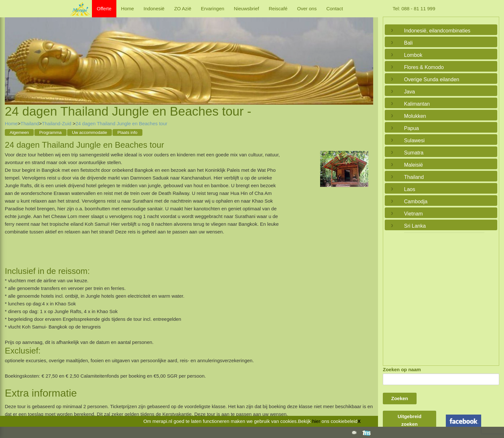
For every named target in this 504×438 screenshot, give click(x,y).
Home (128, 9)
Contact (335, 9)
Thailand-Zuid (57, 123)
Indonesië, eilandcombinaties (437, 31)
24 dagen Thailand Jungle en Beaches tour (122, 123)
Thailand (30, 123)
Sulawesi (414, 140)
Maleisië (414, 165)
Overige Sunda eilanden (432, 79)
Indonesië (154, 9)
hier (316, 421)
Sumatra (414, 153)
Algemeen (19, 132)
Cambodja (416, 201)
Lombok (413, 55)
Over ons (307, 9)
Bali (408, 43)
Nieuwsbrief (247, 9)
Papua (411, 128)
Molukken (415, 116)
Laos (410, 189)
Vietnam (413, 214)
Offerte (104, 9)
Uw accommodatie (90, 132)
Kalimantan (417, 104)
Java (410, 92)
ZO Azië (183, 9)
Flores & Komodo (424, 67)
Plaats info (127, 132)
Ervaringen (213, 9)
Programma (50, 132)
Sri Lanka (415, 226)
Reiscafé (278, 9)
